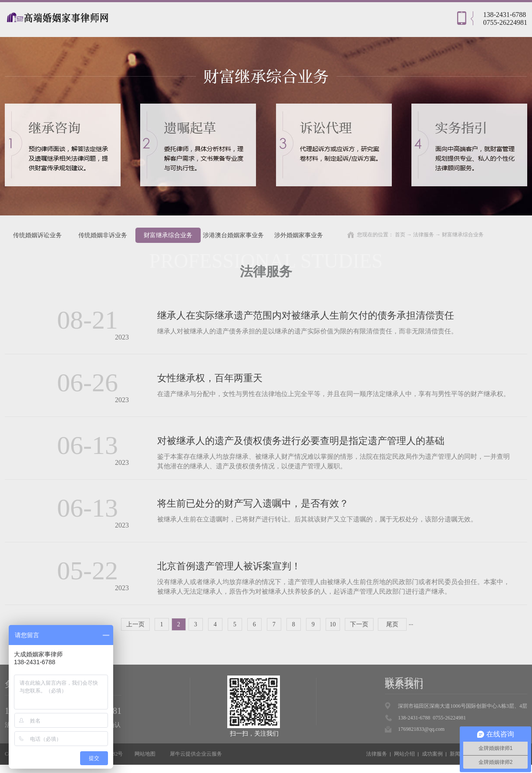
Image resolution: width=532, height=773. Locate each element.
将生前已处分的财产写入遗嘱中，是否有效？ (253, 503)
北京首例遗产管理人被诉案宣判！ (229, 566)
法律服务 (424, 235)
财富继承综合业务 (463, 235)
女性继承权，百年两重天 (210, 378)
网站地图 (144, 754)
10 (333, 624)
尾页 (392, 624)
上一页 (135, 624)
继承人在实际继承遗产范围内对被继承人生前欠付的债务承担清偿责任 (306, 315)
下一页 (359, 624)
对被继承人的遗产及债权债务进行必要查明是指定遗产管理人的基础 (301, 441)
